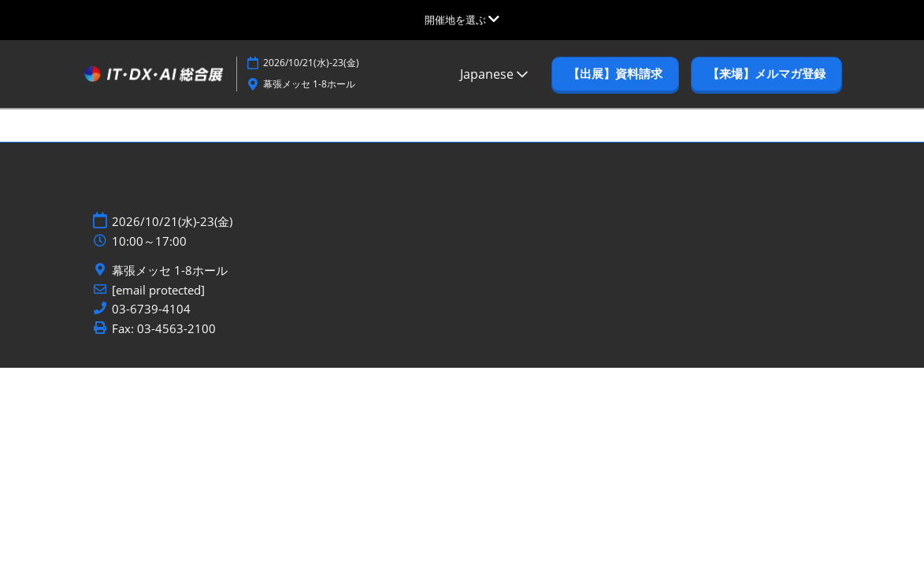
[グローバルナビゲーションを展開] (462, 20)
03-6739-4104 (151, 309)
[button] (615, 74)
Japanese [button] (494, 74)
